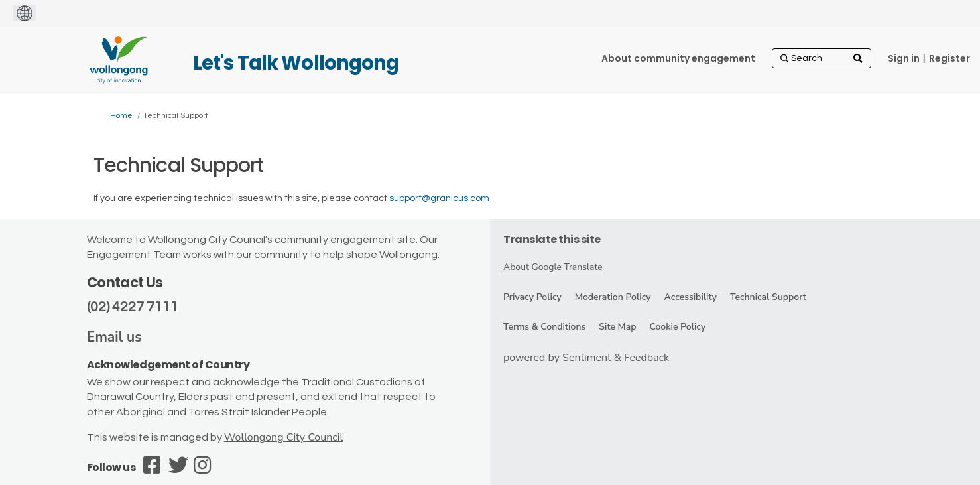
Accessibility (691, 297)
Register (949, 58)
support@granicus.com (439, 198)
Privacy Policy (532, 297)
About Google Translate (553, 267)
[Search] (822, 58)
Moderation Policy (613, 297)
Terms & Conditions (544, 327)
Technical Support (768, 297)
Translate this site (552, 239)
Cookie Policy (677, 327)
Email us (114, 337)
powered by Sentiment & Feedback (586, 358)
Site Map (617, 327)
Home (121, 116)
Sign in (904, 58)
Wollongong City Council (283, 437)
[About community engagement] (678, 58)
